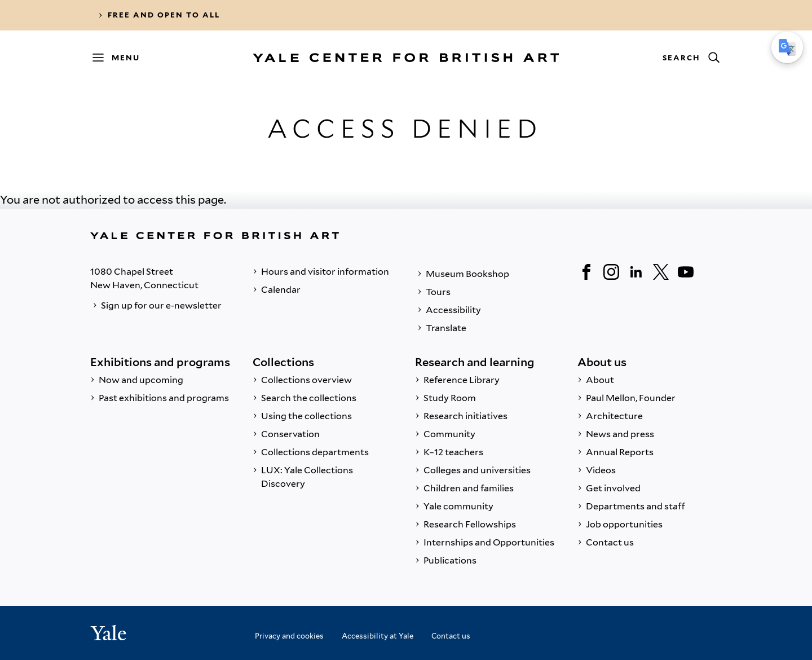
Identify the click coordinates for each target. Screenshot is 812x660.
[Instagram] (611, 272)
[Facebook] (586, 272)
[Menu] (121, 58)
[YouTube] (686, 272)
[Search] (691, 58)
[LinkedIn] (636, 272)
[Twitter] (661, 272)
